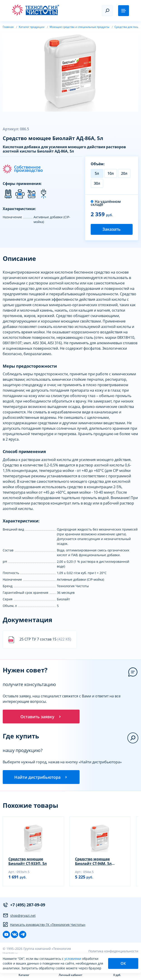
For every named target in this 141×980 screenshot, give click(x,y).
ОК (123, 963)
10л (111, 173)
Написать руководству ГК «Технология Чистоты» (44, 926)
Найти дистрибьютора (41, 778)
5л (97, 173)
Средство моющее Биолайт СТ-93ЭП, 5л (28, 863)
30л (97, 183)
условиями (73, 959)
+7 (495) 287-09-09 (24, 906)
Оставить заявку (41, 717)
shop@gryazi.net (19, 917)
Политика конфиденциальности (113, 952)
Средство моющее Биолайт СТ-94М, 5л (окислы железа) (93, 863)
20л (124, 173)
